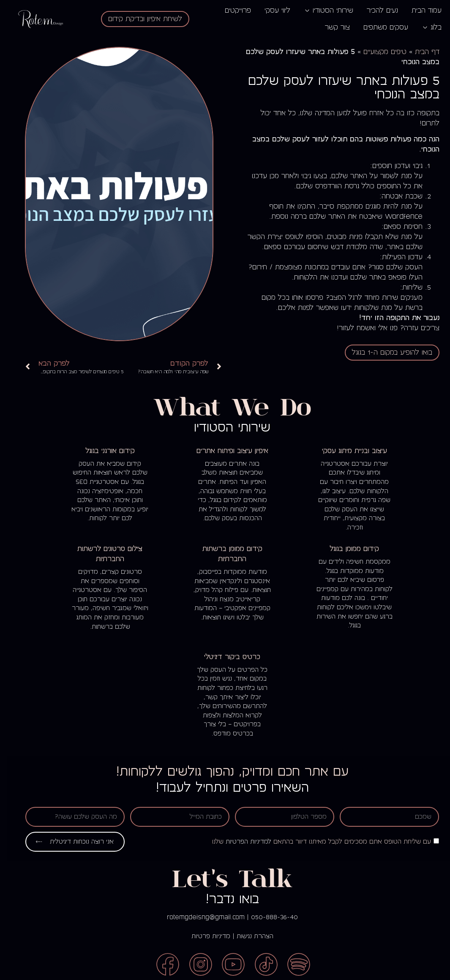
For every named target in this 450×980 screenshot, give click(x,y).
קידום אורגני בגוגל (103, 451)
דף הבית (420, 52)
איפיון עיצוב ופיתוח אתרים (225, 451)
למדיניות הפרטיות (241, 842)
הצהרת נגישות (248, 936)
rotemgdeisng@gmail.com (199, 917)
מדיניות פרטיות (204, 936)
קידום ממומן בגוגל (347, 549)
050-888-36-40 (267, 917)
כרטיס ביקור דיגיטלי (225, 657)
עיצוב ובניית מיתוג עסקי (347, 451)
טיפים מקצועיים (378, 52)
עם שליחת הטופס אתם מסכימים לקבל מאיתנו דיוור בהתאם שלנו (314, 842)
